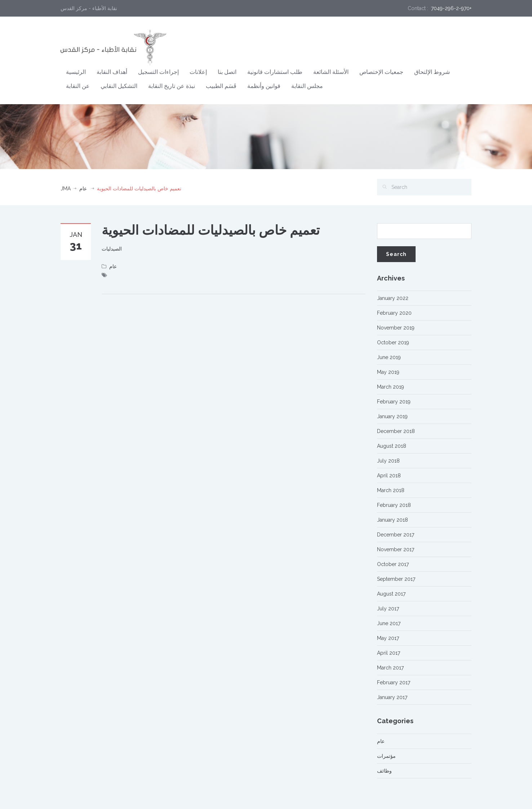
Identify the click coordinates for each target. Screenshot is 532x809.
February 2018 (394, 505)
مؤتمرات (386, 756)
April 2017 (389, 653)
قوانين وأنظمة (264, 86)
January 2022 (393, 298)
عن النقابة (78, 86)
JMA (66, 189)
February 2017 (394, 682)
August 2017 (391, 594)
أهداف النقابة (112, 72)
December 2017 (396, 535)
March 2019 (391, 387)
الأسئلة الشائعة (331, 72)
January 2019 (392, 416)
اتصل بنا (227, 72)
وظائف (384, 771)
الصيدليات (112, 249)
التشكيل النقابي (119, 86)
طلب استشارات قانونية (275, 72)
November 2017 (396, 549)
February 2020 (394, 313)
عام (83, 189)
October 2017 (393, 564)
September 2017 (396, 579)
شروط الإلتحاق (432, 72)
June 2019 (389, 357)
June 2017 (389, 623)
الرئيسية (76, 72)
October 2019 (393, 342)
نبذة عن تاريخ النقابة (172, 86)
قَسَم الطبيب (221, 86)
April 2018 (389, 476)
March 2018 (391, 490)
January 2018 (393, 520)
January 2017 (392, 697)
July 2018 (388, 461)
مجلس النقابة (307, 86)
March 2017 (390, 668)
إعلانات (198, 72)
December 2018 (396, 431)
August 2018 (392, 446)
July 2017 (388, 609)
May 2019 (388, 372)
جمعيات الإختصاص (381, 72)
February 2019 (394, 402)
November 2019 (396, 328)
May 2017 (388, 638)
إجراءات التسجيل (158, 72)
